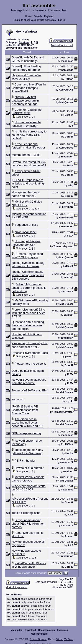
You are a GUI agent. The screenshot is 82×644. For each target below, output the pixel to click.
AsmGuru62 (66, 90)
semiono (68, 471)
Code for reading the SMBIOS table (27, 111)
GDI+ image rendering (26, 433)
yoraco (69, 356)
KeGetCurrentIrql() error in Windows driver (29, 565)
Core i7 (69, 115)
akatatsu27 (67, 462)
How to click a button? (29, 468)
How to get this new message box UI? (26, 243)
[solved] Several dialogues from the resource (29, 381)
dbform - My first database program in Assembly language (25, 100)
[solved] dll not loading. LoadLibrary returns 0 (27, 68)
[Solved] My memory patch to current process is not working (29, 288)
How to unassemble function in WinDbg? (26, 124)
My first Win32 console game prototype (28, 479)
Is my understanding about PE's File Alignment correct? (28, 524)
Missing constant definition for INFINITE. (29, 216)
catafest (69, 315)
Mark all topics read (62, 45)
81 (14, 45)
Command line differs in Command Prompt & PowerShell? (29, 88)
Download (30, 630)
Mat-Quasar (66, 257)
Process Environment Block (30, 353)
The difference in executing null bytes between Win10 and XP (27, 422)
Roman (69, 79)
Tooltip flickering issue (26, 513)
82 (18, 45)
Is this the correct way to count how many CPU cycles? (29, 135)
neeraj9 (69, 277)
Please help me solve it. (30, 364)
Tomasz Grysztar (64, 246)
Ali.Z (71, 515)
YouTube (69, 639)
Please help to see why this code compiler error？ (30, 345)
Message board (39, 634)
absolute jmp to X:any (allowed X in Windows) (27, 451)
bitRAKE (68, 266)
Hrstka (69, 453)
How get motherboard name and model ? (26, 194)
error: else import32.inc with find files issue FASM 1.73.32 (28, 313)
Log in (61, 20)
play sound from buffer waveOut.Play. (26, 77)
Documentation (47, 630)
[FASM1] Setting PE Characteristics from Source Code (25, 410)
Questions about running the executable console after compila (28, 325)
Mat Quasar (67, 392)
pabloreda (67, 70)
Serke (70, 165)
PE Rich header (25, 461)
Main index (17, 630)
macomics (67, 61)
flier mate (68, 207)
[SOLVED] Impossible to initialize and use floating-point (28, 183)
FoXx (70, 236)
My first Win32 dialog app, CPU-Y (27, 203)
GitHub (59, 639)
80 (10, 45)
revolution (67, 157)
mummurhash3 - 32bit (26, 155)
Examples (63, 630)
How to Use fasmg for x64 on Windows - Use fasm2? (29, 164)
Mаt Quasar (66, 102)
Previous (24, 42)
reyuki (69, 401)
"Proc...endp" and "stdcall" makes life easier (28, 146)
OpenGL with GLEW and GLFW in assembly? (28, 59)
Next (24, 45)
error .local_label (26, 232)
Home (28, 16)
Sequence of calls (26, 225)
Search (38, 16)
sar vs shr (18, 399)
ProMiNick (67, 444)
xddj (71, 185)
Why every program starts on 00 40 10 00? (29, 488)
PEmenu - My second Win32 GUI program (27, 256)
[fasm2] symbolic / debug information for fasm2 (28, 264)
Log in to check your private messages (35, 20)
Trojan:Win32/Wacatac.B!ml (30, 390)
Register (49, 16)
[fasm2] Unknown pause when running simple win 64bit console (28, 275)
